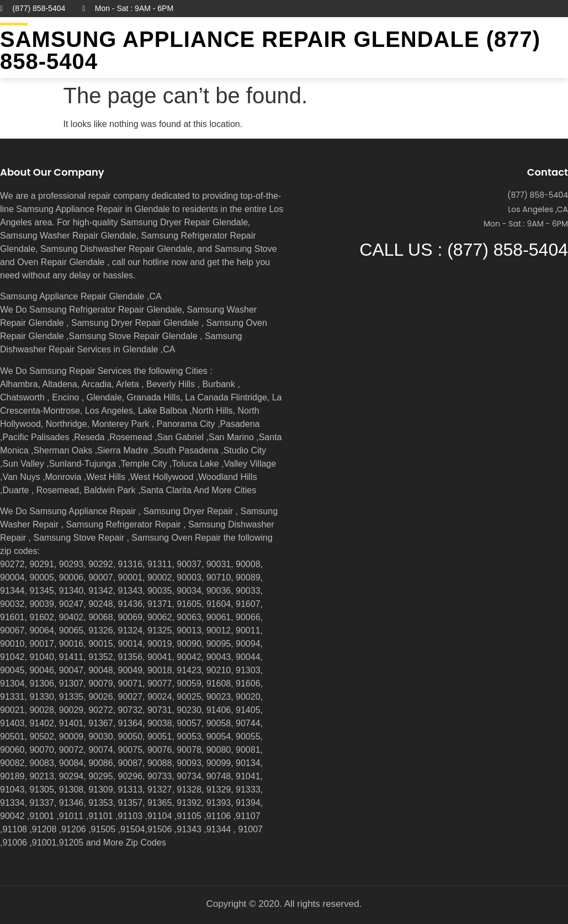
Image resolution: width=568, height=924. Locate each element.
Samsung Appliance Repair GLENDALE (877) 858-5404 (270, 50)
